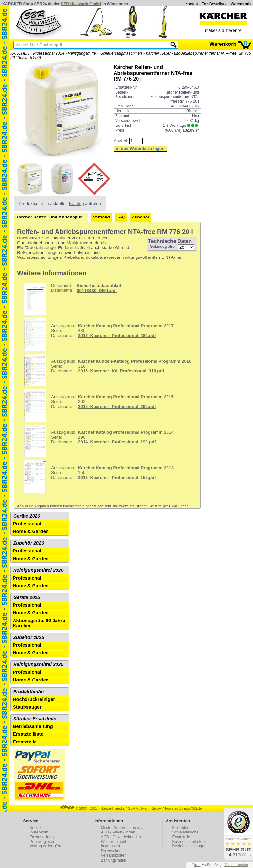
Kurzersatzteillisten (189, 842)
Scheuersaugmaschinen (121, 53)
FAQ (121, 217)
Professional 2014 (49, 53)
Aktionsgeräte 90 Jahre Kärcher (39, 623)
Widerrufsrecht (114, 842)
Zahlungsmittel (114, 860)
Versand (101, 217)
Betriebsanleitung (33, 726)
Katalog (76, 203)
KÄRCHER (20, 53)
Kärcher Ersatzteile (35, 719)
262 (96, 406)
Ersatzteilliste (28, 734)
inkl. (197, 865)
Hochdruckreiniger (34, 699)
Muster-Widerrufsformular (123, 828)
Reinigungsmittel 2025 (38, 664)
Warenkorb (241, 4)
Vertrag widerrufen (46, 846)
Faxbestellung (42, 837)
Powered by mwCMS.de (183, 808)
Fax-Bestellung (215, 4)
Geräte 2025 (27, 597)
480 (96, 335)
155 (96, 477)
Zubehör (141, 217)
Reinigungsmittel (82, 53)
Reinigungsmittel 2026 (38, 570)
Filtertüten (181, 828)
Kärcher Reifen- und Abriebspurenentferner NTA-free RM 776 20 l (52, 217)
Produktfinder (29, 691)
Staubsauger (27, 707)
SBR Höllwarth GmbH (81, 4)
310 (105, 370)
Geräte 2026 (27, 516)
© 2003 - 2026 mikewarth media (92, 808)
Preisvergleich (42, 842)
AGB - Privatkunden (118, 832)
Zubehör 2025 (29, 637)
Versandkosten (114, 855)
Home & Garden (31, 531)
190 (96, 441)
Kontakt (192, 4)
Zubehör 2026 (29, 543)
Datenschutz (112, 851)
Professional (27, 524)
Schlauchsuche (185, 832)
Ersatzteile (25, 742)
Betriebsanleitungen (189, 846)
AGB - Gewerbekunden (121, 837)
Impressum (111, 846)
